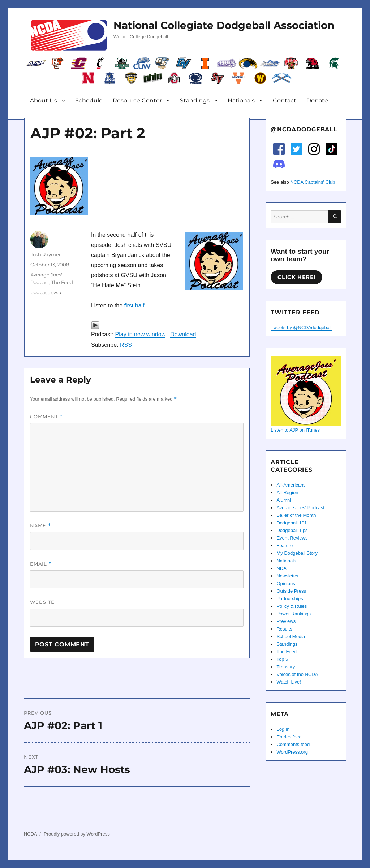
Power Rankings (294, 614)
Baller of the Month (296, 515)
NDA (281, 568)
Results (284, 629)
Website (42, 602)
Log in (283, 729)
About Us (44, 101)
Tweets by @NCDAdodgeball (301, 328)
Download (183, 334)
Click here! (296, 277)
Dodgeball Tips (292, 530)
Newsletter (287, 576)
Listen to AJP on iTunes (295, 430)
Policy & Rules (292, 606)
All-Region (287, 492)
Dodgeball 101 (292, 523)
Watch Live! (289, 682)
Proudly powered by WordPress (77, 834)
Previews (286, 621)
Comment (46, 417)
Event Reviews (292, 538)
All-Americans (291, 485)
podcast (40, 292)
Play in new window (141, 334)
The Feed (62, 282)
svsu (56, 292)
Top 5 (282, 659)
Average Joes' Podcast (300, 508)
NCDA (31, 834)
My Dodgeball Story (297, 553)
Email (41, 564)
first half (134, 306)
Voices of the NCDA (297, 674)
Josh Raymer (46, 254)
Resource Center (137, 101)
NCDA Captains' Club (313, 182)
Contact (285, 101)
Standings (195, 101)
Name (40, 526)
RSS (126, 345)
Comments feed (293, 744)
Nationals (241, 101)
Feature (285, 546)
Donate (317, 101)
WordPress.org (292, 752)
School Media (291, 636)
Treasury (286, 667)
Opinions (286, 583)
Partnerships (290, 599)
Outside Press (291, 591)
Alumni (284, 500)
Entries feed (289, 737)
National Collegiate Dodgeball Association (224, 25)
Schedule (89, 101)
